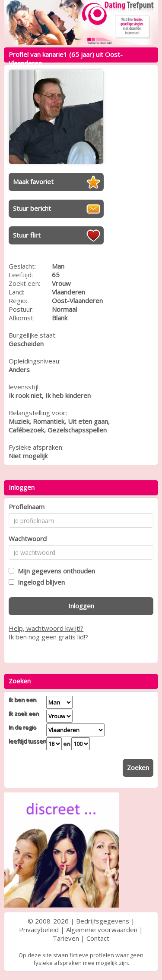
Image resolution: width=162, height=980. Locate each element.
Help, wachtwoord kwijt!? (46, 628)
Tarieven (66, 938)
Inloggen (81, 606)
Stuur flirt (27, 235)
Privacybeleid (39, 930)
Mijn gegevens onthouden (55, 571)
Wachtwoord (28, 539)
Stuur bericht (32, 208)
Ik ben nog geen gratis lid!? (48, 637)
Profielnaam (27, 507)
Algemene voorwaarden (102, 930)
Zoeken (138, 767)
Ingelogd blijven (40, 582)
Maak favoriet (33, 182)
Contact (98, 938)
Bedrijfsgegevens (103, 921)
